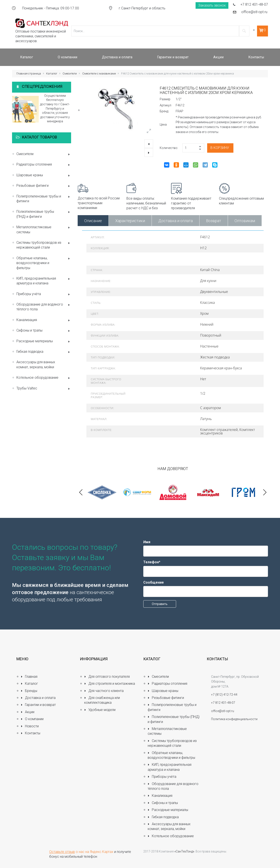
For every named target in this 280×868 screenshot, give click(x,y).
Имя (147, 542)
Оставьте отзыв (62, 852)
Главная (29, 677)
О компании (32, 719)
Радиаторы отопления (44, 165)
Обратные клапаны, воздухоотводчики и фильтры (44, 263)
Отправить (160, 604)
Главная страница (29, 73)
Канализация (44, 320)
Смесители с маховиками (99, 73)
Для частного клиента (104, 691)
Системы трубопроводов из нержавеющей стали (44, 245)
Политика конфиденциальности (234, 719)
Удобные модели (100, 710)
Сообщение (154, 582)
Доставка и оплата (176, 221)
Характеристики (130, 221)
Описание (93, 221)
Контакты (31, 733)
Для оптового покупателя (107, 677)
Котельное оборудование (44, 378)
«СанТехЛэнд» (184, 851)
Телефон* (152, 562)
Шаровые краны (44, 176)
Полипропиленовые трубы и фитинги (44, 199)
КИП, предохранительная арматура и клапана (44, 281)
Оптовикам (245, 221)
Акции (28, 712)
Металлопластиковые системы (44, 229)
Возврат (214, 221)
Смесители (70, 73)
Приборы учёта (44, 294)
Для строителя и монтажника (110, 684)
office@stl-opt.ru (254, 12)
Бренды (29, 691)
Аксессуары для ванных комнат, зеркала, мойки (36, 364)
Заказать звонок (212, 5)
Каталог (52, 73)
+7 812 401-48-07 (254, 4)
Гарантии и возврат (38, 705)
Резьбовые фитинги (44, 186)
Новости (30, 726)
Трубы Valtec (44, 389)
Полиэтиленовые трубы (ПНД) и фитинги (44, 214)
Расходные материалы (44, 341)
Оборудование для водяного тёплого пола (44, 307)
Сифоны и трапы (44, 331)
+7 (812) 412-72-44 (224, 695)
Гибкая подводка (44, 352)
